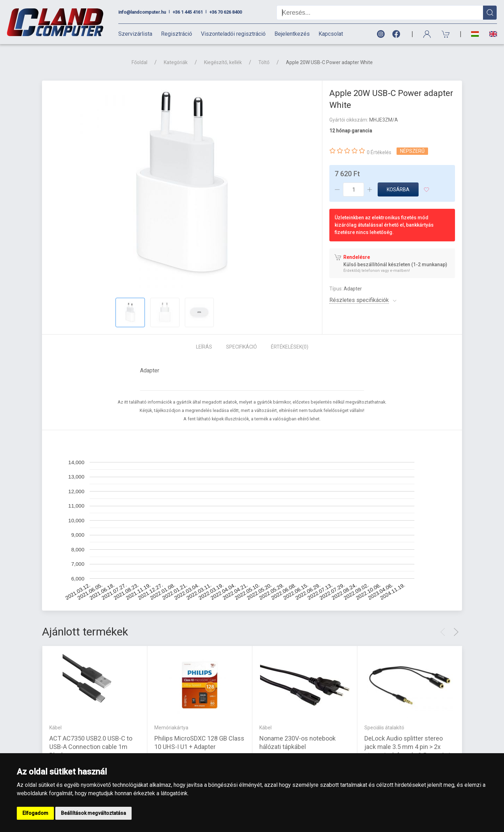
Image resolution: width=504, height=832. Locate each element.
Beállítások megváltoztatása (93, 813)
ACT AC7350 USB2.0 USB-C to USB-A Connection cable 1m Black (91, 747)
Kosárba (398, 190)
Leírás (204, 347)
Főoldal (139, 62)
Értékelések (290, 347)
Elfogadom (35, 813)
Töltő (264, 62)
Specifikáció (241, 347)
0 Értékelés (379, 152)
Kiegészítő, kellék (223, 62)
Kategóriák (176, 62)
